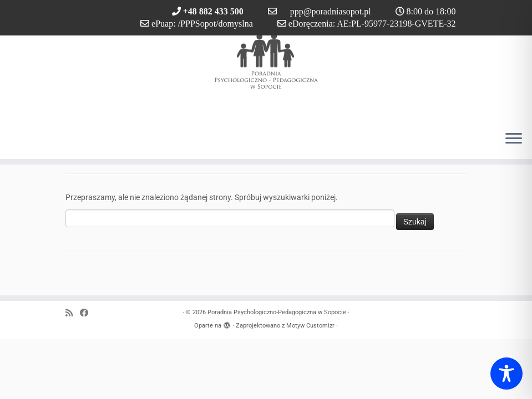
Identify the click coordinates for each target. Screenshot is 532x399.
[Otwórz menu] (514, 139)
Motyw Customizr (310, 326)
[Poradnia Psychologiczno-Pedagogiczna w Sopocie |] (266, 61)
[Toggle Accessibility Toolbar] (506, 374)
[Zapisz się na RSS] (73, 313)
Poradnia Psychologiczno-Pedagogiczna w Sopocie (277, 312)
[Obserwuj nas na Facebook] (88, 313)
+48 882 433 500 (213, 11)
